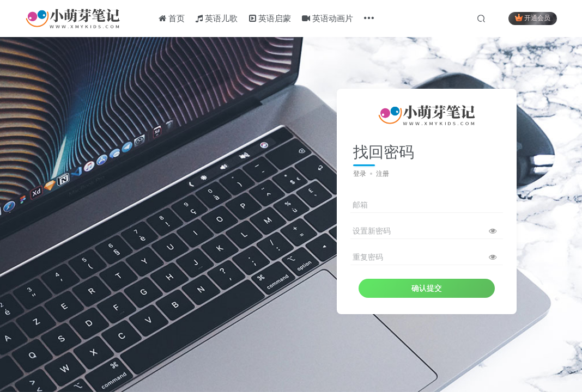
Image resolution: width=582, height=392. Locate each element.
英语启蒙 (270, 18)
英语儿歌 (217, 18)
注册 (383, 174)
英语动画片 (328, 18)
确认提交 (427, 288)
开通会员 (533, 18)
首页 (172, 18)
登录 (360, 174)
